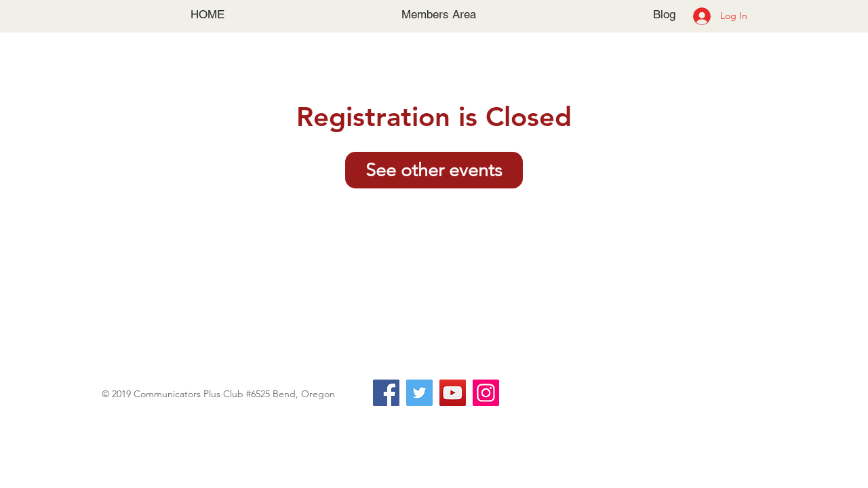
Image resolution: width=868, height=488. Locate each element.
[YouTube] (453, 393)
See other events (434, 170)
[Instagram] (486, 393)
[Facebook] (386, 393)
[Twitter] (419, 393)
